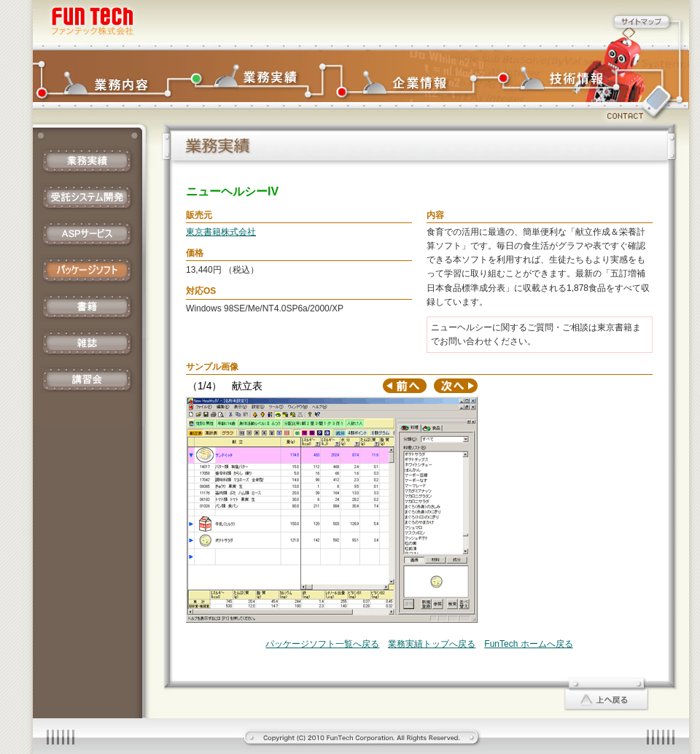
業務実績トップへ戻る (432, 644)
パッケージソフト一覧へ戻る (322, 644)
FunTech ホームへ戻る (528, 644)
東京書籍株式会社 (221, 232)
